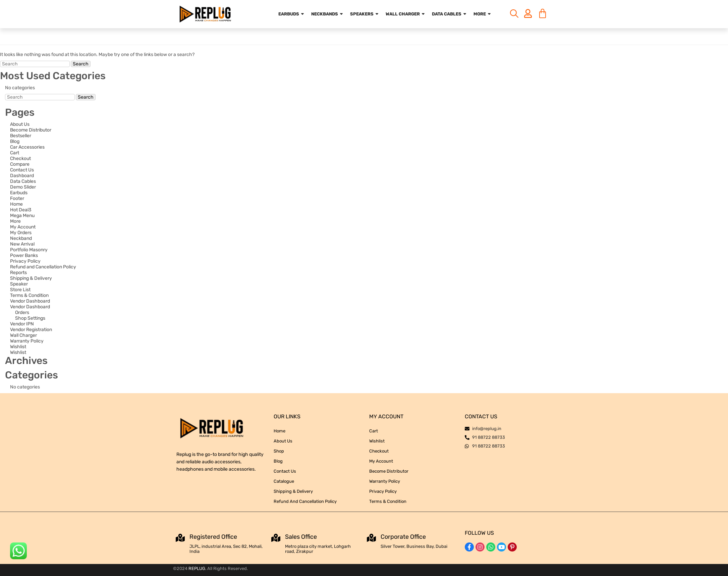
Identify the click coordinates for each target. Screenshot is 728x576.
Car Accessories (27, 147)
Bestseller (21, 136)
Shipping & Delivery (31, 278)
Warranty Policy (27, 341)
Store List (20, 290)
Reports (18, 273)
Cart (15, 153)
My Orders (21, 233)
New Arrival (22, 244)
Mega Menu (22, 216)
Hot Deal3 (21, 210)
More (15, 221)
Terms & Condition (29, 295)
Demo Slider (23, 187)
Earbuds (19, 193)
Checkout (20, 159)
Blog (15, 141)
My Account (23, 227)
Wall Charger (23, 335)
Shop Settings (30, 318)
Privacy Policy (25, 261)
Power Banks (24, 255)
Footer (17, 198)
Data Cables (23, 181)
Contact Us (22, 170)
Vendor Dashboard (30, 301)
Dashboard (22, 176)
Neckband (21, 238)
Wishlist (18, 347)
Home (16, 204)
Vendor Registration (31, 330)
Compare (20, 164)
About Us (20, 124)
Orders (22, 312)
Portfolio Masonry (29, 250)
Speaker (19, 284)
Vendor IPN (22, 324)
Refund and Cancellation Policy (43, 267)
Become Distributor (31, 130)
